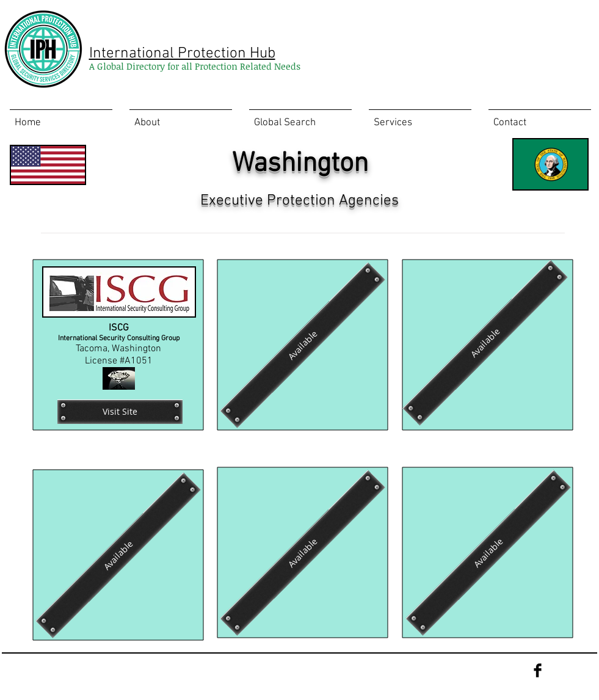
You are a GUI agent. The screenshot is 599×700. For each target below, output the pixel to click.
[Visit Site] (120, 412)
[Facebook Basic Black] (538, 670)
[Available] (485, 342)
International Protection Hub (182, 54)
